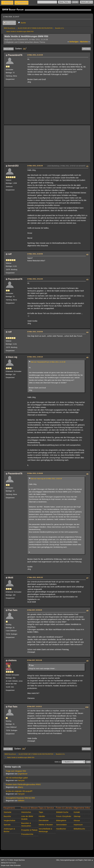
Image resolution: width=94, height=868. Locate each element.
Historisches (26, 812)
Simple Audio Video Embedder (11, 865)
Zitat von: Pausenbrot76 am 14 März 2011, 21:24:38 (48, 362)
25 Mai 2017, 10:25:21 (35, 707)
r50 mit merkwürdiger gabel (17, 778)
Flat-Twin (13, 610)
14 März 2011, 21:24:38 (35, 55)
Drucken (86, 49)
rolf (10, 254)
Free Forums (12, 863)
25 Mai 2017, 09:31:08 (35, 660)
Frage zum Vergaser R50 (16, 771)
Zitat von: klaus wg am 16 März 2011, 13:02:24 (46, 479)
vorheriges (73, 42)
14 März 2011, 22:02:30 (35, 166)
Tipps (41, 812)
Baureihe (7, 816)
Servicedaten (61, 825)
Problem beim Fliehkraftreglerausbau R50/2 (23, 784)
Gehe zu (58, 762)
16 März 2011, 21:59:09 (35, 473)
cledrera (12, 660)
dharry (21, 787)
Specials (7, 825)
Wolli (11, 578)
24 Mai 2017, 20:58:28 (35, 610)
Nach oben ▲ (89, 860)
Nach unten (9, 49)
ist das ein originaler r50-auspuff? (19, 791)
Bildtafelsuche (79, 829)
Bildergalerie (61, 820)
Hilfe (58, 860)
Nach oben (8, 749)
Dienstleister (44, 820)
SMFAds (3, 863)
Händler (42, 816)
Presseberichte (27, 834)
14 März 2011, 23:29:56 (35, 254)
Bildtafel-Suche (62, 812)
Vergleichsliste (9, 820)
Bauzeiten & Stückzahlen (26, 825)
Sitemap (77, 816)
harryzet (21, 780)
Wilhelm (21, 801)
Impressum (78, 825)
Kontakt (77, 812)
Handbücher (61, 829)
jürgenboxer (23, 774)
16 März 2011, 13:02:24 (35, 357)
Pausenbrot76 (15, 55)
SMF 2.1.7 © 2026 (7, 860)
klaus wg (13, 357)
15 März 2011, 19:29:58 (35, 332)
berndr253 (13, 166)
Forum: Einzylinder (64, 816)
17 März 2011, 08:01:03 (35, 577)
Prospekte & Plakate (29, 830)
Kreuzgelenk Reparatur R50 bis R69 (20, 798)
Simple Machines (19, 860)
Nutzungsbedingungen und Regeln (72, 860)
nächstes (85, 42)
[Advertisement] (47, 106)
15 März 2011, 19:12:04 (35, 279)
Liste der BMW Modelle (27, 818)
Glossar (77, 820)
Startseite (7, 812)
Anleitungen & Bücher (9, 830)
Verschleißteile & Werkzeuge (45, 830)
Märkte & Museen (46, 825)
